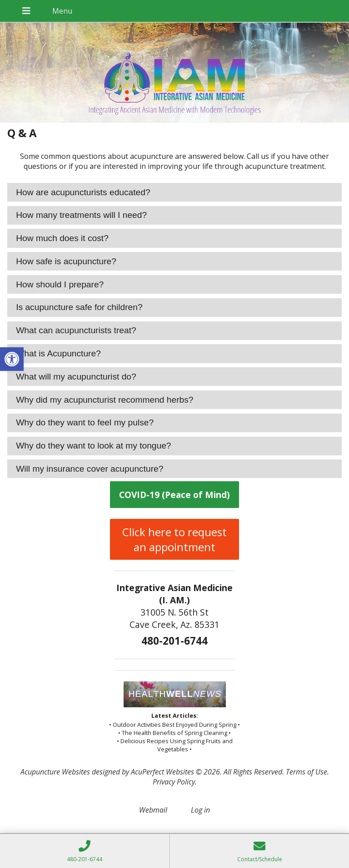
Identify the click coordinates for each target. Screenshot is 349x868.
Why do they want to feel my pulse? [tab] (85, 422)
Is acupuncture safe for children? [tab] (79, 307)
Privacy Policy (174, 782)
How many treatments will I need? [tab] (81, 215)
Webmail (153, 810)
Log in (200, 810)
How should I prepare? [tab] (60, 284)
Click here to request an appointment (174, 539)
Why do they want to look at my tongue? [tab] (93, 446)
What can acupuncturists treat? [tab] (76, 330)
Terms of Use (307, 772)
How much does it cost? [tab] (62, 238)
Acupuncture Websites (55, 772)
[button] (12, 359)
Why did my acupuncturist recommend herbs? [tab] (105, 400)
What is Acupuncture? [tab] (58, 353)
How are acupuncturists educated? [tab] (83, 192)
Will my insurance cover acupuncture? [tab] (90, 469)
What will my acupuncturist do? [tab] (76, 377)
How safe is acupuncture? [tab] (66, 261)
